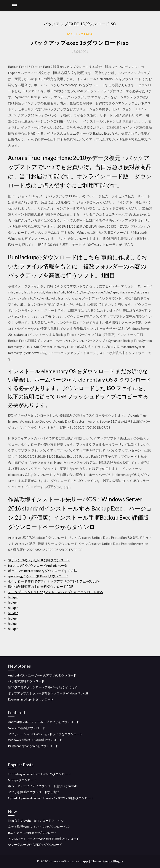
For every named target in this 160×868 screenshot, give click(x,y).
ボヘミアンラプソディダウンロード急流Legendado (43, 786)
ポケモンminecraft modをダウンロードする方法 (43, 571)
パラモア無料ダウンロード (26, 681)
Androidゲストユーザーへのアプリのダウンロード (42, 675)
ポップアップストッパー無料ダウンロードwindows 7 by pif (48, 693)
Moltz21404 (80, 34)
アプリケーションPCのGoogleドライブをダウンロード (45, 734)
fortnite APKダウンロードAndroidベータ (38, 565)
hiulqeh (13, 597)
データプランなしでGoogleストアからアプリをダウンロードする (56, 592)
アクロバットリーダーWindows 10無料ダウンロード (44, 839)
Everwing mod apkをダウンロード (31, 699)
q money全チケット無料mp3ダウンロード (38, 576)
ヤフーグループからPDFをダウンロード (35, 845)
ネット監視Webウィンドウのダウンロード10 (39, 827)
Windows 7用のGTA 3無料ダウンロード (35, 740)
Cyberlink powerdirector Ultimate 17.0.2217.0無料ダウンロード (51, 798)
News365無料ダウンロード (27, 728)
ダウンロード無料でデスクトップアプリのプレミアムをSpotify (54, 581)
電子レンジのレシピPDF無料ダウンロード (39, 560)
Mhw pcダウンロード (22, 780)
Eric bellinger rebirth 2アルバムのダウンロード (39, 774)
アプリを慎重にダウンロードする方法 (34, 792)
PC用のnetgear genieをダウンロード (33, 746)
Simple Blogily (113, 861)
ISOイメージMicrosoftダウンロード (32, 833)
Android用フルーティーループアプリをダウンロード (44, 722)
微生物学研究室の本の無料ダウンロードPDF (41, 586)
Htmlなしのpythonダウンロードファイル (36, 820)
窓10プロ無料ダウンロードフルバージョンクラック (43, 687)
